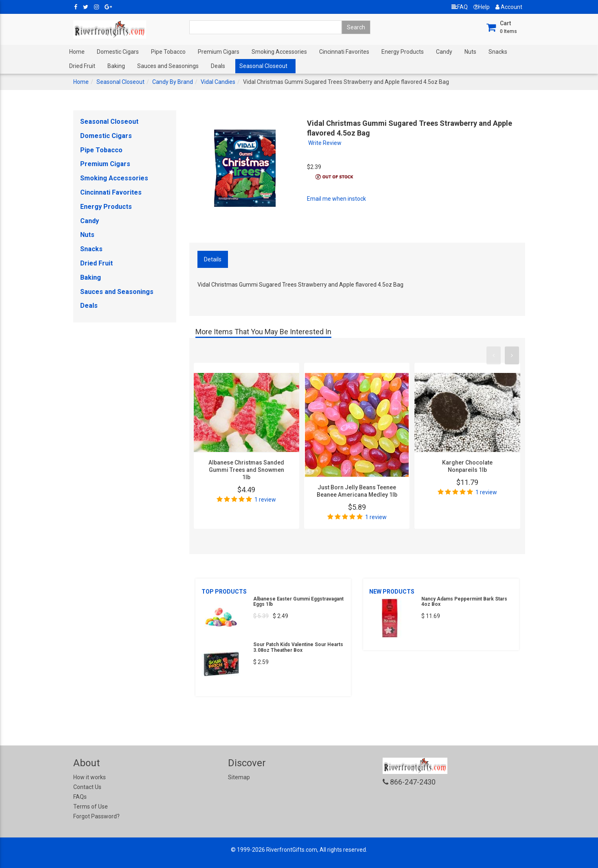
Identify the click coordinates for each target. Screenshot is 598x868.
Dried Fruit (82, 66)
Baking (116, 66)
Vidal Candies (218, 82)
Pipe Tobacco (168, 52)
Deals (218, 66)
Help (482, 7)
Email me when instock (336, 199)
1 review (265, 500)
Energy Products (403, 52)
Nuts (470, 52)
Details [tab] (213, 259)
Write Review (325, 143)
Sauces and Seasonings (168, 66)
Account (509, 7)
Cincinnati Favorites (344, 52)
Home (77, 52)
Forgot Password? (96, 816)
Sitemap (239, 777)
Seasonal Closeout (263, 66)
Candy (444, 52)
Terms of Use (91, 807)
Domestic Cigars (118, 52)
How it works (90, 777)
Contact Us (87, 787)
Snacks (498, 52)
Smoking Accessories (279, 52)
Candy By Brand (173, 82)
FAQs (80, 797)
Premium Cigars (219, 52)
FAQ (460, 7)
